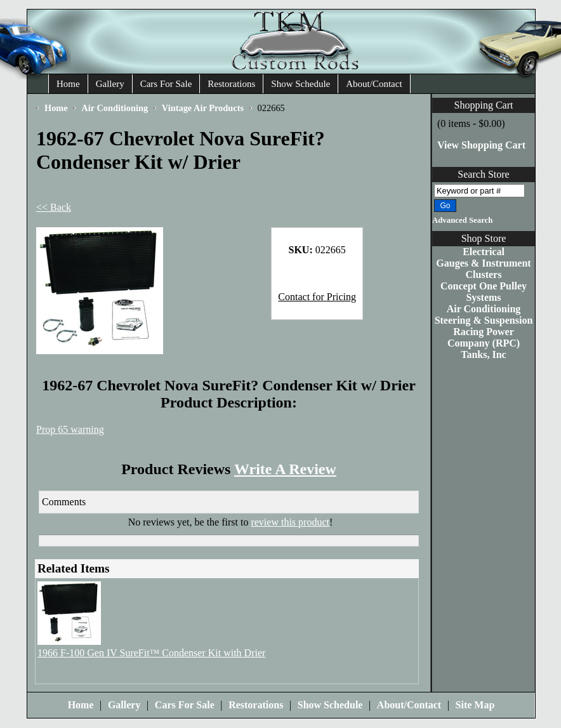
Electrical (484, 252)
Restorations (231, 84)
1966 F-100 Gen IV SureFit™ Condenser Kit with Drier (151, 653)
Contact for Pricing (317, 297)
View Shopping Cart (481, 145)
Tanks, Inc (483, 354)
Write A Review (285, 469)
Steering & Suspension (484, 320)
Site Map (475, 705)
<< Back (54, 207)
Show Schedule (300, 84)
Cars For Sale (166, 84)
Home (68, 84)
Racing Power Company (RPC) (484, 337)
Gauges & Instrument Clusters (483, 269)
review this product (290, 522)
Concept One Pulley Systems (484, 292)
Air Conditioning (484, 309)
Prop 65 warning (70, 429)
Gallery (110, 84)
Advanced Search (462, 220)
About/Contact (374, 84)
